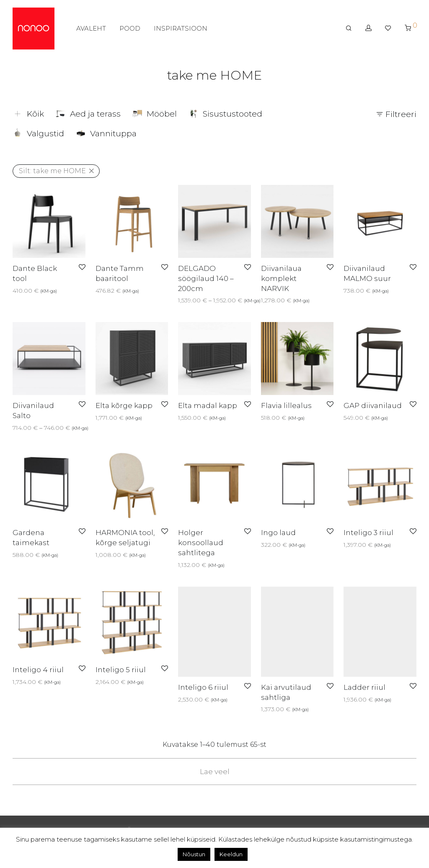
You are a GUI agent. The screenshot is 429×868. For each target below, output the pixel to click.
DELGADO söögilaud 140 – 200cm (206, 278)
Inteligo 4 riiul (38, 670)
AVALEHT (91, 28)
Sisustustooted (225, 114)
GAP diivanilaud (373, 405)
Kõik (28, 114)
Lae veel (215, 772)
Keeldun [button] (231, 854)
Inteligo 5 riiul (121, 670)
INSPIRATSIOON (181, 28)
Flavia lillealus (286, 405)
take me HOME (52, 171)
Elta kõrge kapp (124, 405)
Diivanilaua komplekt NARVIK (281, 278)
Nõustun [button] (194, 854)
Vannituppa (106, 134)
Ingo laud (278, 533)
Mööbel (155, 114)
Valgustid (38, 134)
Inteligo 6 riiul (203, 687)
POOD (130, 28)
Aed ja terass (88, 114)
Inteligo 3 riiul (368, 533)
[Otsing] (349, 28)
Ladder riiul (364, 687)
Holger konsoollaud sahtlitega (201, 543)
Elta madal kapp (208, 405)
